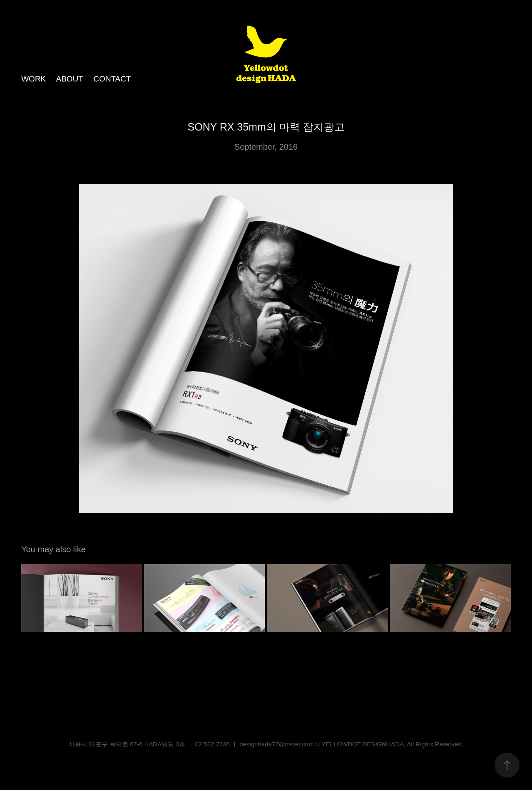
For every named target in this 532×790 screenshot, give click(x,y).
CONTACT (112, 79)
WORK (33, 79)
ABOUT (70, 79)
